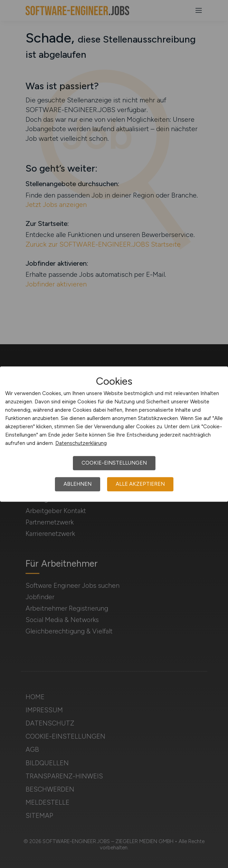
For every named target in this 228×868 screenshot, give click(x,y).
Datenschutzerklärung (81, 443)
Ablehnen (78, 484)
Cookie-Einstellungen (114, 463)
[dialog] (114, 434)
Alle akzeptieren (140, 484)
